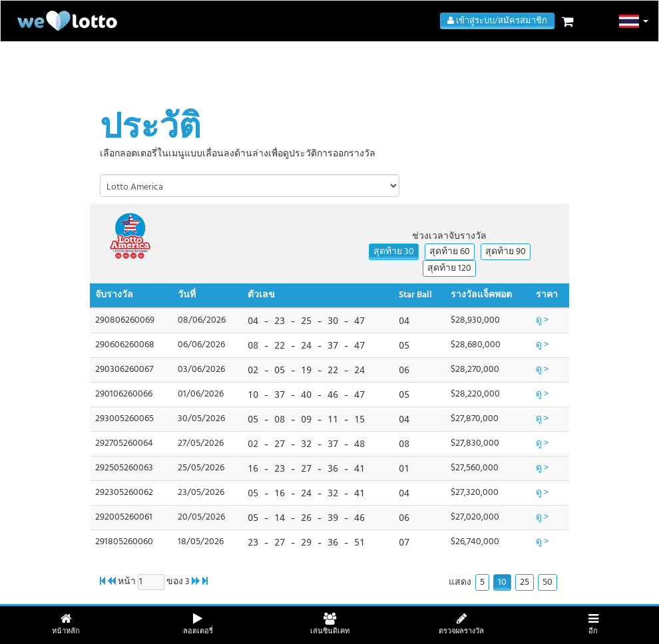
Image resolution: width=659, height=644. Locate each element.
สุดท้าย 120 (449, 268)
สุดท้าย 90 (506, 252)
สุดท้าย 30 (394, 252)
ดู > (542, 320)
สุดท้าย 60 (450, 252)
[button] (634, 21)
